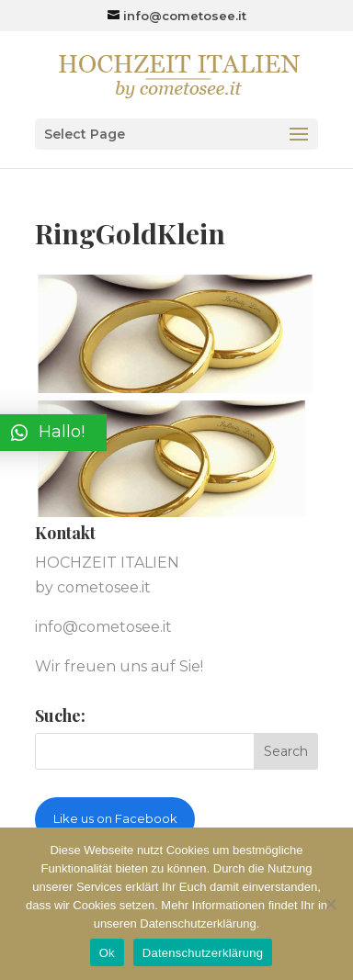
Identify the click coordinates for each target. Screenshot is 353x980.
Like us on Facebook (115, 818)
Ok (107, 953)
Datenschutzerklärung (203, 953)
